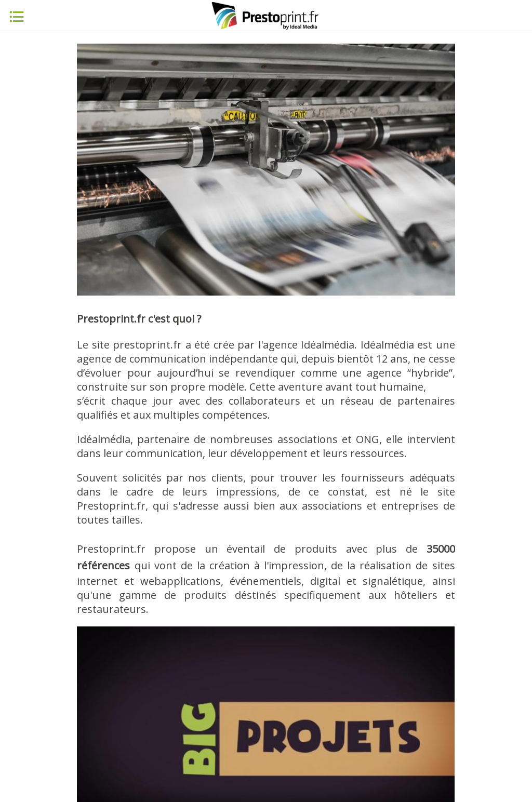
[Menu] (17, 17)
